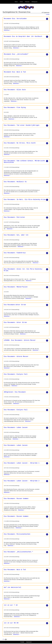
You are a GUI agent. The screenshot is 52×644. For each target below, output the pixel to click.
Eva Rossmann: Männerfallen (16, 287)
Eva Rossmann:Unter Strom (15, 305)
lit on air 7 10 (11, 605)
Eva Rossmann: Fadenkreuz (15, 253)
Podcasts (27, 2)
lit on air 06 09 (11, 623)
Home (16, 2)
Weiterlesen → (7, 30)
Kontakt (22, 642)
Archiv (21, 2)
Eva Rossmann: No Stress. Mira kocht (20, 143)
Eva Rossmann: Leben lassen (16, 427)
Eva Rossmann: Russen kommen (16, 499)
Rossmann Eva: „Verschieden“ (16, 54)
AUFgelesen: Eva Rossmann (15, 392)
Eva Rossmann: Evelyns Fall (16, 374)
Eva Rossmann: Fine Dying (15, 108)
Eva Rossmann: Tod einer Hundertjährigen (22, 125)
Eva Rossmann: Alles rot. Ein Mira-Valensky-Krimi (23, 270)
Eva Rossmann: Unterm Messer (16, 356)
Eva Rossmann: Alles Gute (15, 90)
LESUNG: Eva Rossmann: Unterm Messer (20, 340)
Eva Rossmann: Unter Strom (15, 322)
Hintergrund (34, 2)
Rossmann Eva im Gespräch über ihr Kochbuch (23, 36)
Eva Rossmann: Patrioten (14, 217)
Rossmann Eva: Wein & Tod (15, 72)
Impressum (29, 642)
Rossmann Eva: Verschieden (15, 19)
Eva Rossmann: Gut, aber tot (16, 235)
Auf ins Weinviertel (12, 587)
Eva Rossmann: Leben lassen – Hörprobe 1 (22, 463)
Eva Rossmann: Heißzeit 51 (15, 182)
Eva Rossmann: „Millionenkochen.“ (18, 552)
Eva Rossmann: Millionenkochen (17, 534)
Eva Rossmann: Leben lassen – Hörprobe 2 (22, 481)
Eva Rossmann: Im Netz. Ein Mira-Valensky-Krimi (25, 200)
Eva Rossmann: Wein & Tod (15, 570)
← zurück (47, 14)
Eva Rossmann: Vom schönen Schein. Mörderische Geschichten (24, 162)
